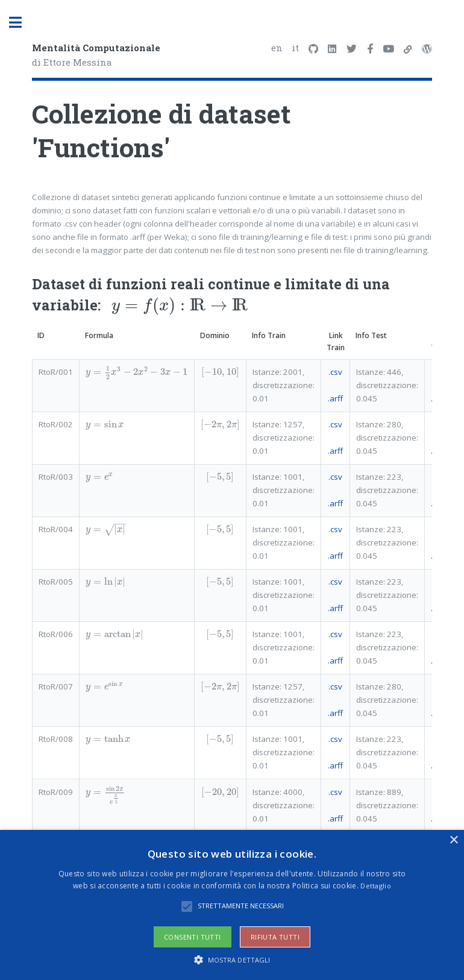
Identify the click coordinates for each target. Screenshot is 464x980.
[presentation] (180, 305)
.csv (335, 372)
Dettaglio (376, 886)
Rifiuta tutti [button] (275, 937)
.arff (335, 398)
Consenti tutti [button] (193, 937)
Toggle (22, 23)
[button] (232, 960)
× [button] (453, 840)
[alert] (232, 905)
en (277, 48)
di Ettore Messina (96, 55)
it (295, 48)
